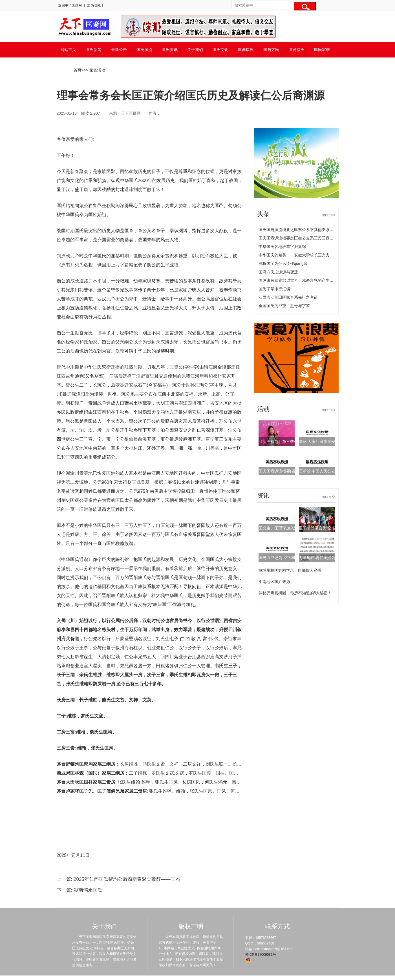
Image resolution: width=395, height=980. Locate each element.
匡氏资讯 (170, 50)
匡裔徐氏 (297, 50)
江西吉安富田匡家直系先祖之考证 (288, 297)
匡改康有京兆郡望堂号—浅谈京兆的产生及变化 (300, 280)
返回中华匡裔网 (70, 5)
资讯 (263, 495)
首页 (78, 70)
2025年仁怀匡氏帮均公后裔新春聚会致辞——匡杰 (127, 879)
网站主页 (68, 50)
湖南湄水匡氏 (88, 890)
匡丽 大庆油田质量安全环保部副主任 (331, 442)
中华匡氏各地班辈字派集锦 (282, 247)
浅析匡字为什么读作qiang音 (283, 263)
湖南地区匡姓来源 (274, 582)
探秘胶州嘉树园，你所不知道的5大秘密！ (295, 593)
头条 (263, 214)
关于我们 (195, 50)
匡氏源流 (144, 50)
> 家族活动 (96, 70)
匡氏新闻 (94, 50)
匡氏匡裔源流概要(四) (278, 471)
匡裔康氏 (246, 50)
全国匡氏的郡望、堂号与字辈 (284, 306)
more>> (328, 215)
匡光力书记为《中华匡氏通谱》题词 (290, 558)
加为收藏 (94, 5)
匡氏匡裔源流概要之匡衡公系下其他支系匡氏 (298, 230)
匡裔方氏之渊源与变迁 (278, 272)
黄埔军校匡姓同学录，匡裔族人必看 (290, 570)
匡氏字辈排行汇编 (274, 289)
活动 (263, 409)
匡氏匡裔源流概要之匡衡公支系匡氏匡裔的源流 (300, 238)
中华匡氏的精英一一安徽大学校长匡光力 (294, 255)
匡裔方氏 (271, 50)
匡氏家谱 (322, 50)
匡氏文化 (220, 50)
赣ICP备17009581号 (261, 955)
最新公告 (119, 50)
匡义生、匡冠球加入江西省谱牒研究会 (292, 528)
